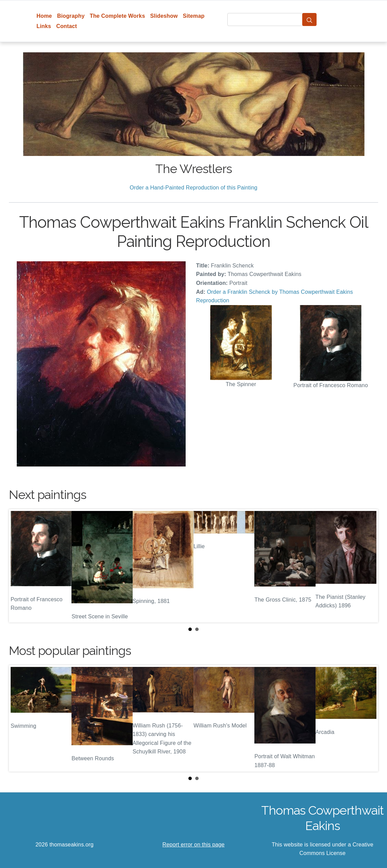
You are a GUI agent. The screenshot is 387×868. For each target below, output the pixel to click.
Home (44, 16)
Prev (19, 566)
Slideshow (164, 16)
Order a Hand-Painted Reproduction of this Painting (193, 188)
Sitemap (194, 16)
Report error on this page (193, 845)
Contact (66, 26)
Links (44, 26)
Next (368, 566)
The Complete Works (117, 16)
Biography (71, 16)
